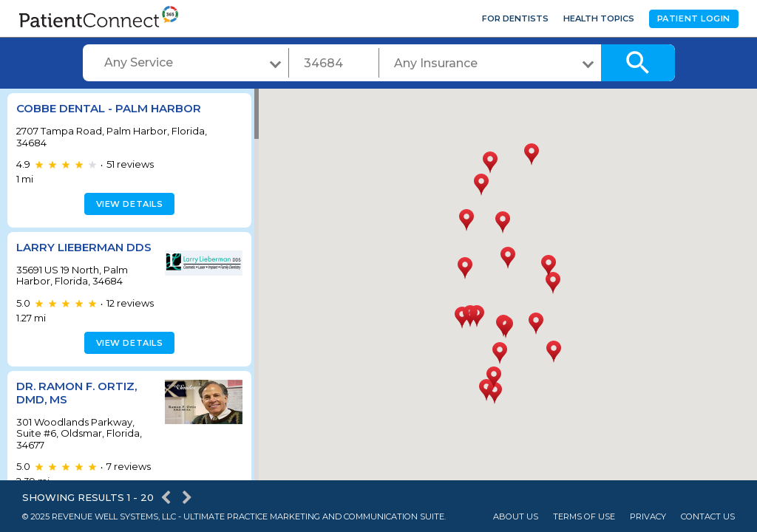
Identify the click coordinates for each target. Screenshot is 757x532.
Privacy (648, 517)
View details (128, 204)
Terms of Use (584, 517)
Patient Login (694, 18)
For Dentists (515, 18)
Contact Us (708, 517)
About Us (516, 517)
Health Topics (599, 18)
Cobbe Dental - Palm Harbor (109, 108)
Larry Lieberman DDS (84, 247)
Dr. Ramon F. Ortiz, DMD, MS (77, 393)
